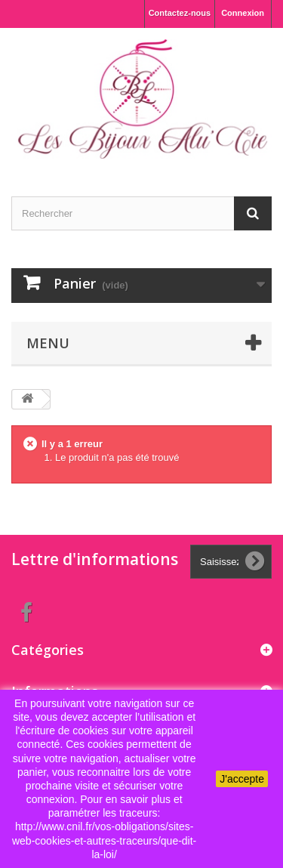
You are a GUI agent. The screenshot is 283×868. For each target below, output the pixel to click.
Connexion (243, 13)
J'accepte (242, 779)
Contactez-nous (180, 13)
